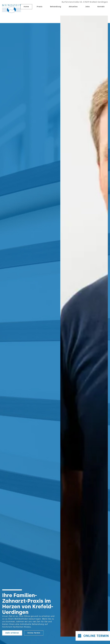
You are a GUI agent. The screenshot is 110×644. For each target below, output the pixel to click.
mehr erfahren (12, 633)
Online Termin (34, 633)
